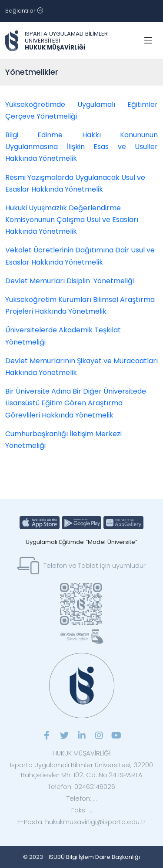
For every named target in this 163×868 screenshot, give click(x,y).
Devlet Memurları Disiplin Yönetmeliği (70, 281)
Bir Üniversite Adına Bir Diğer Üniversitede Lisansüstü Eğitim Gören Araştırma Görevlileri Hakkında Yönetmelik (76, 403)
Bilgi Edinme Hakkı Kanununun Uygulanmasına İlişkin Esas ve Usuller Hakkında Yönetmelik (81, 147)
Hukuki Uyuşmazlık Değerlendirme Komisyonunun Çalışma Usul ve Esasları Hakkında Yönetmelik (72, 220)
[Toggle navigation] (24, 11)
